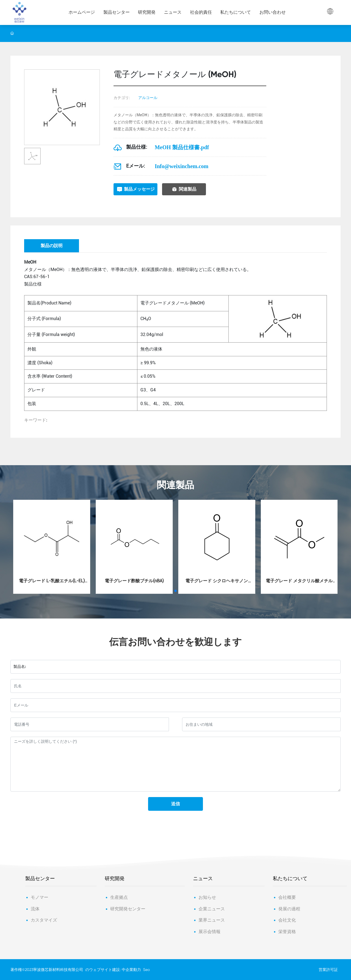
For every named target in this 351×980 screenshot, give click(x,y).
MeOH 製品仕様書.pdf (182, 147)
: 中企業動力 (130, 970)
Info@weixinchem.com (182, 166)
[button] (175, 591)
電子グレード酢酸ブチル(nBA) (134, 581)
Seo (146, 970)
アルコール (148, 98)
